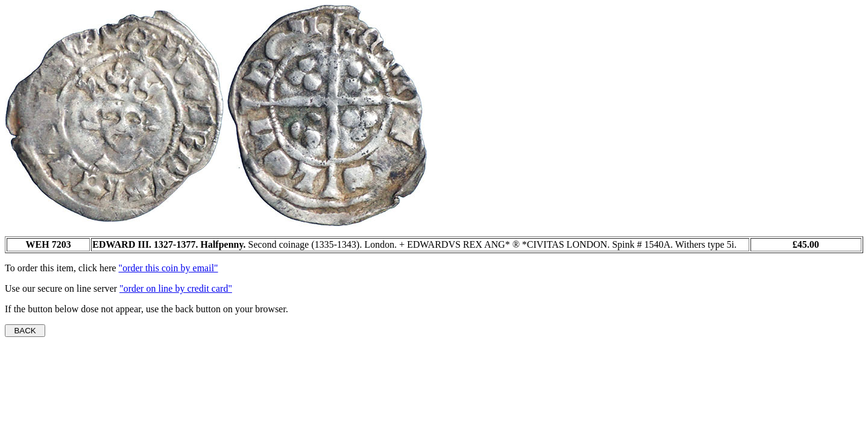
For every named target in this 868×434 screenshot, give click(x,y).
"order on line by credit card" (176, 288)
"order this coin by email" (168, 268)
